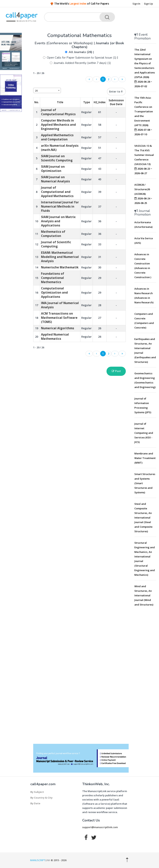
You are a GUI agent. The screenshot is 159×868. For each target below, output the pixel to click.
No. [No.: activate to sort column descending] (37, 102)
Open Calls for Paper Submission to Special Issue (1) (82, 58)
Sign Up (148, 4)
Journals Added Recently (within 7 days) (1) (82, 63)
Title (60, 102)
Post (116, 371)
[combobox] (47, 90)
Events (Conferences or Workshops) (64, 43)
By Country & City (41, 798)
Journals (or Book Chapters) (98, 45)
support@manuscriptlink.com (100, 827)
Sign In (136, 4)
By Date (35, 803)
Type (87, 102)
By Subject (37, 792)
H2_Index (100, 102)
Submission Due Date (116, 102)
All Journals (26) (81, 52)
